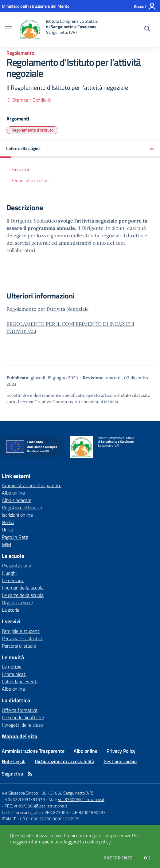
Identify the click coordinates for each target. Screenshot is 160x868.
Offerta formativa (20, 710)
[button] (80, 149)
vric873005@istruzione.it (81, 799)
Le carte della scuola (23, 595)
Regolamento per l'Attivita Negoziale (48, 309)
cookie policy (98, 842)
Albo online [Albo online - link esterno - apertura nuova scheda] (13, 493)
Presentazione (16, 566)
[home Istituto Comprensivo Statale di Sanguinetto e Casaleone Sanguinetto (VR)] (58, 30)
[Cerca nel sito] (147, 30)
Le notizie (12, 667)
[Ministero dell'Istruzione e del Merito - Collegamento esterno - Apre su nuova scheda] (36, 6)
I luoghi (9, 573)
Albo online (13, 689)
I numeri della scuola (23, 588)
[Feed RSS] (30, 774)
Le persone (13, 580)
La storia (11, 610)
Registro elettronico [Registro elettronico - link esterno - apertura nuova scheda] (22, 507)
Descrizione (19, 169)
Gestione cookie (120, 761)
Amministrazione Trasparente (33, 751)
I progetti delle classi (23, 725)
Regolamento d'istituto (32, 130)
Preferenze (118, 858)
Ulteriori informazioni (28, 180)
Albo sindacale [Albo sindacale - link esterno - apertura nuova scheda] (17, 500)
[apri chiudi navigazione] (9, 30)
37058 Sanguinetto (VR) (72, 793)
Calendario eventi (20, 681)
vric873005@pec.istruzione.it (41, 806)
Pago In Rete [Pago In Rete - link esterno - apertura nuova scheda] (15, 537)
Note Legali (14, 761)
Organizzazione (17, 602)
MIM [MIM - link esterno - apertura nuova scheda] (6, 544)
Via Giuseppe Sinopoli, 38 (24, 793)
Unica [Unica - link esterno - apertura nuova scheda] (8, 530)
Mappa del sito (20, 736)
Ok (147, 858)
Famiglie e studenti (21, 631)
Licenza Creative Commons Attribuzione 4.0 (62, 402)
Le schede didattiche (23, 717)
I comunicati (14, 674)
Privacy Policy (121, 751)
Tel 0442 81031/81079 (23, 799)
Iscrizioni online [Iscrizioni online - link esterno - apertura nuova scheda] (17, 515)
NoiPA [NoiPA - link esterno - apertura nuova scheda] (8, 522)
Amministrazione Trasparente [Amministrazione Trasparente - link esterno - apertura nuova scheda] (32, 485)
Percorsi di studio (19, 646)
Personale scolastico (23, 638)
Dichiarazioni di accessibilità (64, 761)
